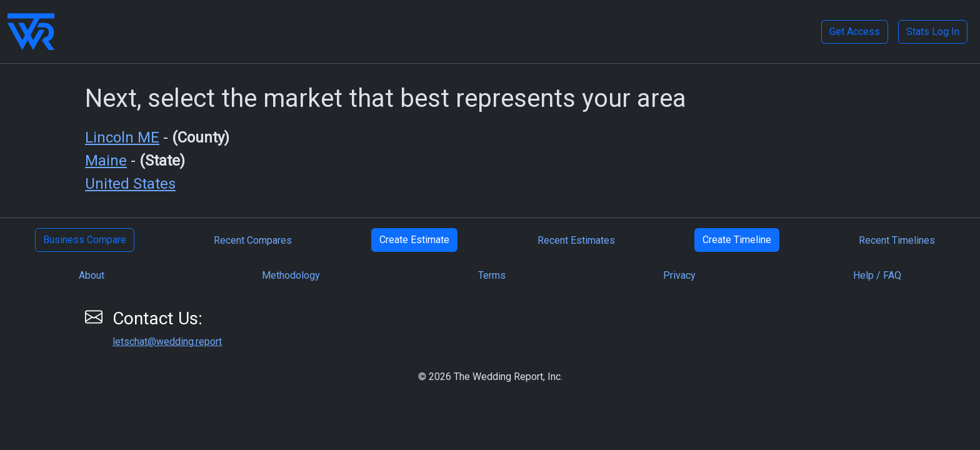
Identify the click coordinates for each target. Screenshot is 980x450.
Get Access (855, 32)
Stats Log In (933, 32)
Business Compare (85, 240)
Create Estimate (414, 240)
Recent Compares (253, 240)
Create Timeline (737, 240)
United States (130, 184)
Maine (106, 161)
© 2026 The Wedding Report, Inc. (490, 377)
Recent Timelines (897, 240)
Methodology (291, 275)
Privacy (679, 275)
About (92, 275)
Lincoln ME (122, 137)
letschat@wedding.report (167, 342)
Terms (492, 275)
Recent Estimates (576, 240)
